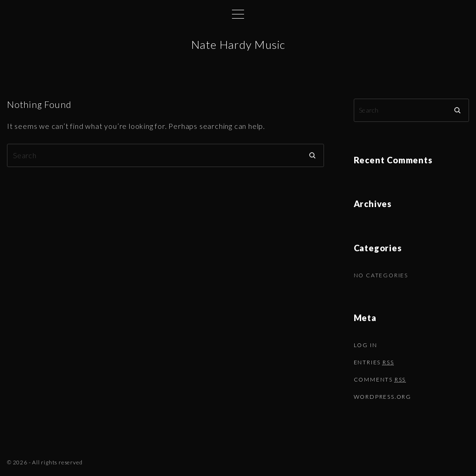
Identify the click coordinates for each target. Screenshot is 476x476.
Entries (374, 362)
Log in (366, 345)
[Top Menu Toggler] (238, 14)
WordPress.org (383, 397)
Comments (380, 379)
